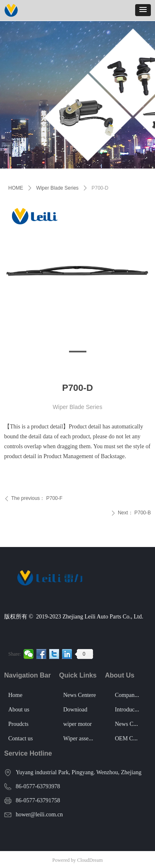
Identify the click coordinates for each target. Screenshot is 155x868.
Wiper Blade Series (57, 188)
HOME (16, 188)
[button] (143, 10)
